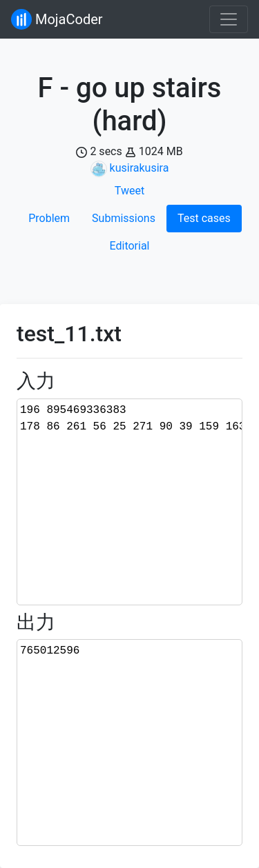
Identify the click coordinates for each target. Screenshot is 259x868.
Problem (49, 218)
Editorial (130, 246)
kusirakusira (140, 168)
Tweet (129, 191)
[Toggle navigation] (229, 19)
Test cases (204, 218)
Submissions (124, 218)
